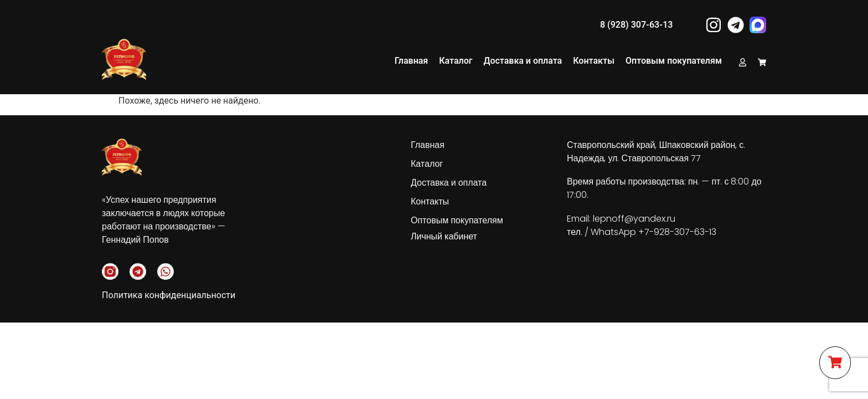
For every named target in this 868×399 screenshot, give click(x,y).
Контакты (594, 61)
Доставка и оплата (523, 61)
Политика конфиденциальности (169, 295)
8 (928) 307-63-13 (636, 25)
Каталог (456, 61)
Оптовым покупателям (674, 61)
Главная (411, 61)
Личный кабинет (444, 236)
